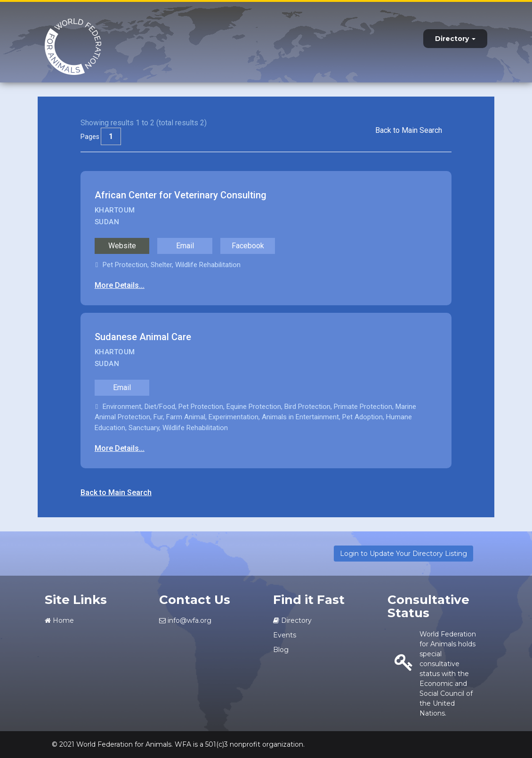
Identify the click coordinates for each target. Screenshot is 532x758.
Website (122, 246)
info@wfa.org (185, 620)
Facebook (248, 246)
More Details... (120, 285)
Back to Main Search (409, 130)
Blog (281, 650)
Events (285, 635)
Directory (455, 39)
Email (185, 246)
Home (59, 620)
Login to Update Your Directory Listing (403, 554)
